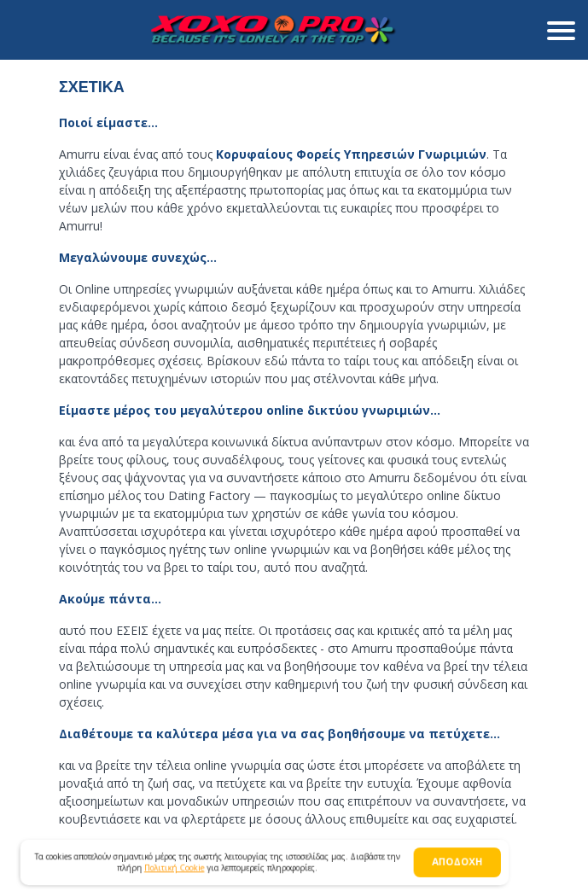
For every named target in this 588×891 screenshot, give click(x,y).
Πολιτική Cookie (177, 868)
